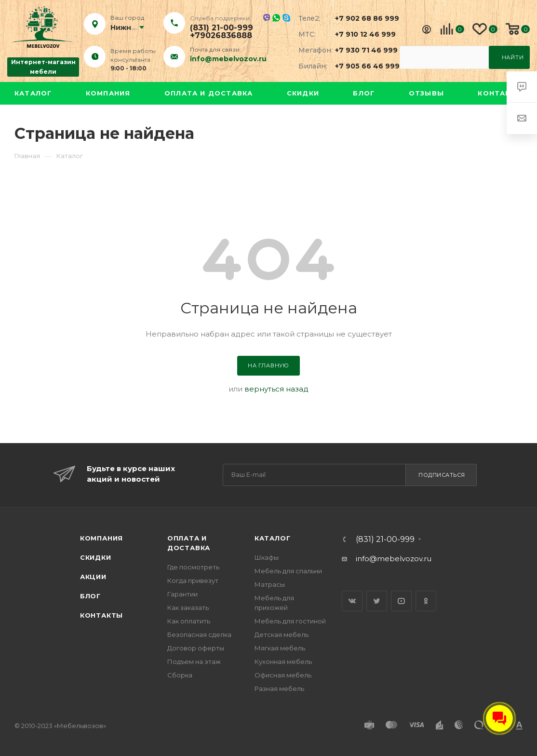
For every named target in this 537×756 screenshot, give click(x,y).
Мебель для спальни (288, 571)
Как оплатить (189, 621)
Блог (364, 93)
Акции (93, 577)
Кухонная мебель (283, 661)
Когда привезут (193, 580)
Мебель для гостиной (290, 621)
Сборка (180, 675)
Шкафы (267, 557)
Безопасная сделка (199, 634)
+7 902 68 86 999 (362, 18)
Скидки (303, 93)
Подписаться (442, 475)
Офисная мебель (283, 675)
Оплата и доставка (208, 93)
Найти (513, 57)
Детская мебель (282, 634)
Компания (108, 93)
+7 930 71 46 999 (362, 50)
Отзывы (426, 93)
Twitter (377, 601)
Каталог (33, 93)
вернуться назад (276, 389)
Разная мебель (279, 688)
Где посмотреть (193, 567)
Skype (286, 18)
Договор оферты (196, 648)
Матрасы (270, 584)
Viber (266, 18)
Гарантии (182, 594)
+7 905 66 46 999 (362, 66)
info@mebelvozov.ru (228, 59)
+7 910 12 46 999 (362, 34)
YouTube (401, 601)
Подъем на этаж (194, 661)
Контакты (500, 93)
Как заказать (188, 607)
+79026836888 (221, 36)
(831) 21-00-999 (222, 28)
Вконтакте (352, 601)
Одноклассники (426, 601)
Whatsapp (276, 18)
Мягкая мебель (280, 648)
